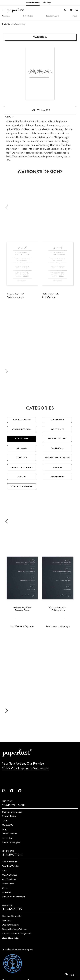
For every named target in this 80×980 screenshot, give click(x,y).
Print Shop (47, 3)
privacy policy (9, 816)
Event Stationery (33, 3)
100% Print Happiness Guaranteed (25, 768)
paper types (8, 884)
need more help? (11, 938)
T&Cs (5, 820)
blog (4, 829)
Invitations (7, 24)
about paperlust (10, 862)
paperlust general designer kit (17, 933)
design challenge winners (15, 929)
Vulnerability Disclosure (14, 897)
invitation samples (11, 842)
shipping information (12, 812)
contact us (8, 825)
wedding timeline (11, 866)
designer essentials (12, 916)
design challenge (10, 925)
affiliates (7, 892)
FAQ (4, 870)
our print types (10, 875)
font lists (7, 920)
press (5, 888)
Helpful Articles (10, 834)
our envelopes (9, 879)
